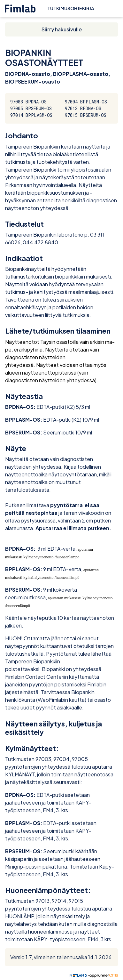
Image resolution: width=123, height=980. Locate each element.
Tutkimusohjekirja (71, 8)
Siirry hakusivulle (62, 29)
